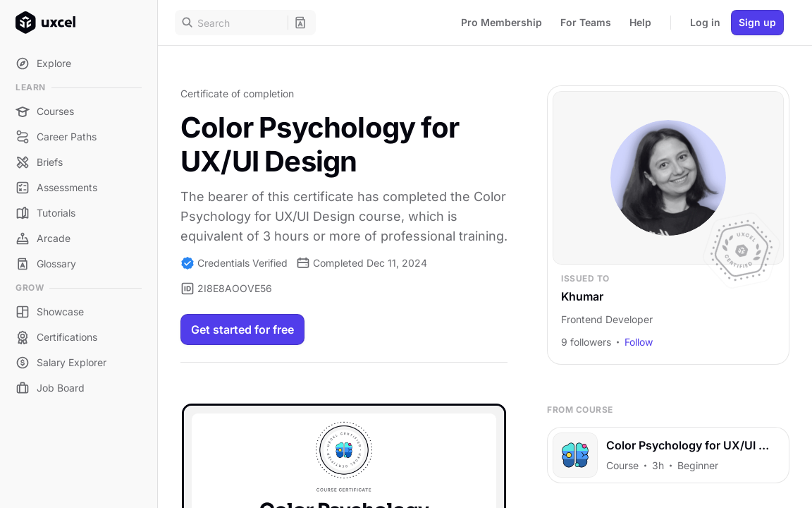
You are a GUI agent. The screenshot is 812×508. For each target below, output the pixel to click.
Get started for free (242, 329)
